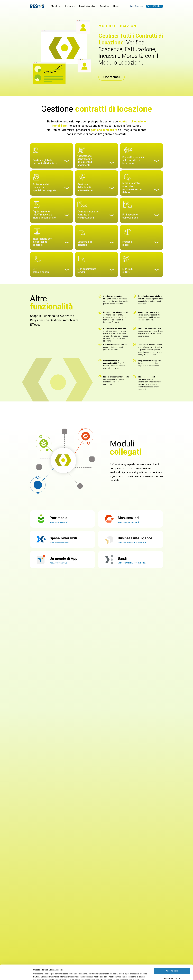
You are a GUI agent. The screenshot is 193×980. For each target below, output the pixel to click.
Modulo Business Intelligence (132, 549)
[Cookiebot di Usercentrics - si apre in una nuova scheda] (16, 975)
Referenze (70, 6)
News (116, 6)
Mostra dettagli (40, 975)
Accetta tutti (172, 956)
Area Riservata (137, 6)
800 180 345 (154, 6)
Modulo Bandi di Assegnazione (132, 569)
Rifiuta (172, 971)
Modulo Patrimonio (59, 528)
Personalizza (172, 963)
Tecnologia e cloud (88, 6)
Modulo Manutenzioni (129, 528)
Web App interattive (60, 569)
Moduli (56, 6)
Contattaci (105, 6)
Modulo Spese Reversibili (62, 549)
